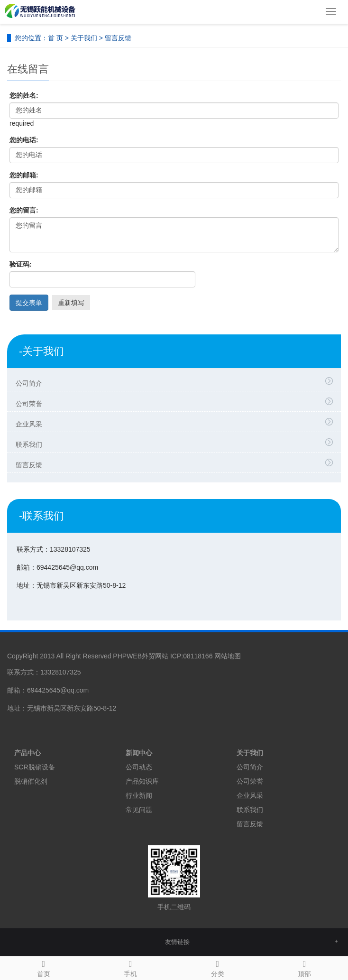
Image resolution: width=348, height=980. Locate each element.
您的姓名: (24, 95)
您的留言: (24, 210)
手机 (131, 967)
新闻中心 (139, 753)
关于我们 (84, 38)
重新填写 (71, 303)
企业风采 (176, 423)
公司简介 (176, 382)
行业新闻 (139, 795)
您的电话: (24, 140)
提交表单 (29, 303)
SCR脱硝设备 (35, 767)
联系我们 (176, 443)
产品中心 (27, 753)
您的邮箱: (24, 175)
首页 (44, 967)
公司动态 (139, 767)
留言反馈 (176, 463)
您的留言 (174, 235)
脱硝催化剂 (31, 781)
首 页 (55, 38)
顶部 (305, 967)
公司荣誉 (176, 402)
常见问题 (139, 810)
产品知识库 (142, 781)
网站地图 (228, 656)
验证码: (21, 264)
